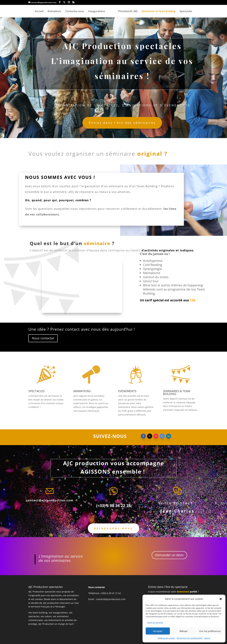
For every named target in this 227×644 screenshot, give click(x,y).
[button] (221, 599)
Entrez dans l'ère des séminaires (122, 123)
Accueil (39, 12)
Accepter (158, 631)
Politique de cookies (166, 638)
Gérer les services (155, 622)
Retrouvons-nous (113, 528)
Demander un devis (169, 555)
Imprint (207, 638)
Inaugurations (97, 12)
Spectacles (186, 12)
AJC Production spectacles (42, 592)
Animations (54, 12)
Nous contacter (43, 338)
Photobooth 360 (128, 12)
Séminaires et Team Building (159, 12)
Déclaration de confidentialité (189, 638)
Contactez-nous (75, 12)
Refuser (184, 631)
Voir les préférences (210, 631)
